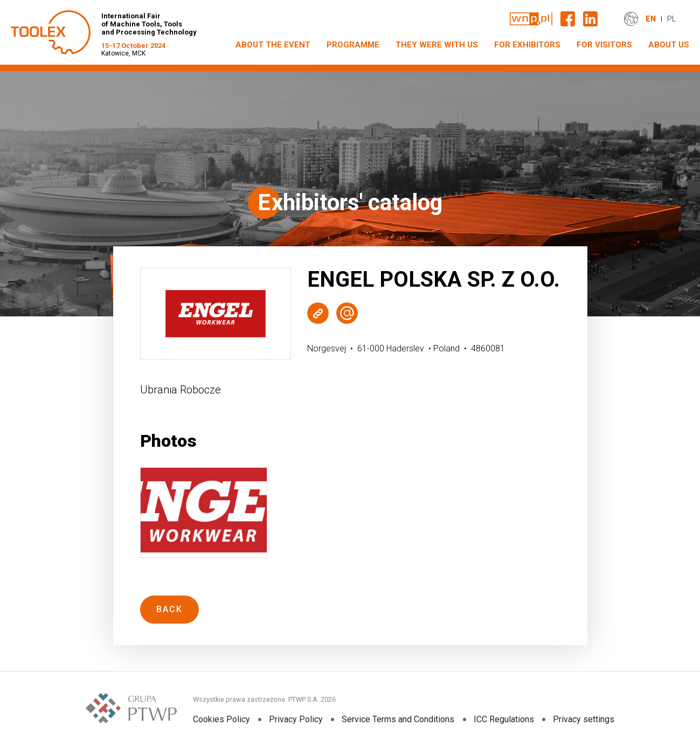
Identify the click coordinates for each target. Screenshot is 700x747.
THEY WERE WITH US (437, 45)
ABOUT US (669, 45)
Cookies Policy (221, 719)
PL (671, 19)
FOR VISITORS (604, 45)
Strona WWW (318, 313)
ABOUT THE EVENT (273, 45)
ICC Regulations (503, 719)
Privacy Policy (296, 719)
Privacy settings (583, 719)
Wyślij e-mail (347, 313)
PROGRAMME (353, 45)
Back (169, 609)
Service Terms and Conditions (398, 719)
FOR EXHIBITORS (527, 45)
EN (651, 19)
